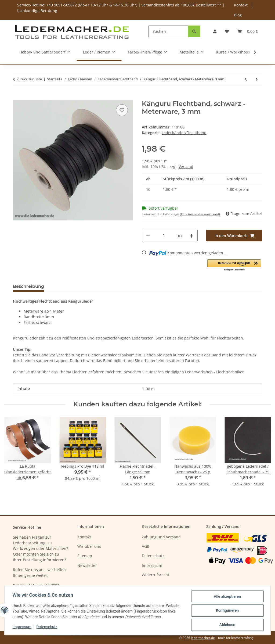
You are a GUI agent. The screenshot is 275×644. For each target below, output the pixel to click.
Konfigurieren (227, 611)
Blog (238, 15)
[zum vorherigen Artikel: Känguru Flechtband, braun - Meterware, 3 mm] (246, 79)
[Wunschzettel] (227, 31)
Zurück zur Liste (29, 79)
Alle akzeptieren (227, 597)
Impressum (23, 627)
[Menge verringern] (148, 236)
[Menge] (164, 236)
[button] (215, 31)
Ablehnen (227, 625)
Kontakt (241, 5)
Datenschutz (48, 627)
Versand (186, 167)
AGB (146, 546)
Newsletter (87, 565)
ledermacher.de (203, 638)
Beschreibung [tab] (28, 286)
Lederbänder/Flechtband (184, 133)
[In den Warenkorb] (17, 97)
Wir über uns (89, 546)
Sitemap (85, 556)
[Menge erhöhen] (191, 236)
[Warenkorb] (248, 31)
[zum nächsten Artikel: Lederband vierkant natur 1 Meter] (257, 79)
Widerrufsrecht (155, 575)
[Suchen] (168, 31)
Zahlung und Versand (161, 537)
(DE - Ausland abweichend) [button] (200, 214)
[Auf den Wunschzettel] (122, 110)
